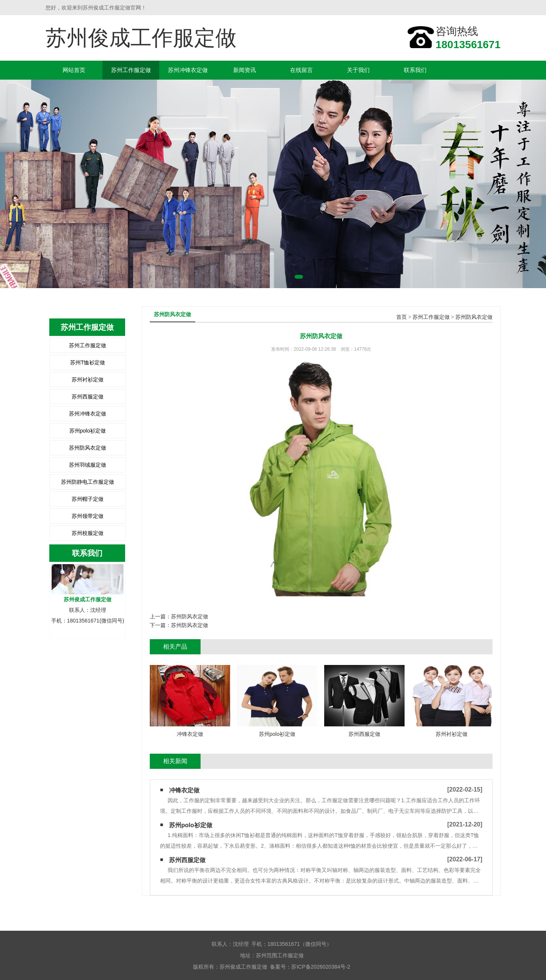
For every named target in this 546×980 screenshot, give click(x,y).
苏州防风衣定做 (88, 448)
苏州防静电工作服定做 (88, 482)
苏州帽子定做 (88, 499)
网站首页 (74, 70)
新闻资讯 (245, 70)
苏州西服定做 (88, 397)
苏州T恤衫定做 (88, 362)
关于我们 (358, 70)
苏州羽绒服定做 (88, 465)
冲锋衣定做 (184, 790)
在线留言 (301, 70)
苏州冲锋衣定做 (188, 70)
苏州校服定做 (88, 533)
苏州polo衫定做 (88, 431)
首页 (402, 317)
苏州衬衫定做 (88, 379)
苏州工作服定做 (131, 70)
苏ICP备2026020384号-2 (321, 967)
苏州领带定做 (88, 516)
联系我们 (415, 70)
